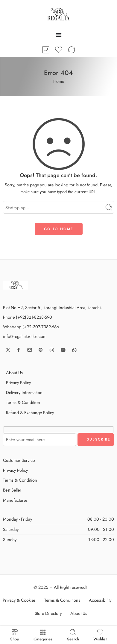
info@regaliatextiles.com (25, 336)
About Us (14, 373)
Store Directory (48, 613)
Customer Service (19, 460)
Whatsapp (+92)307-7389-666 (31, 327)
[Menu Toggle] (59, 35)
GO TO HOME (59, 229)
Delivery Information (24, 392)
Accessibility (100, 600)
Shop (15, 635)
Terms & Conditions (62, 600)
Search (73, 635)
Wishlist (100, 635)
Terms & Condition (23, 402)
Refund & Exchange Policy (30, 412)
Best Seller (12, 490)
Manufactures (15, 500)
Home (59, 81)
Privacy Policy (18, 382)
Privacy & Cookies (19, 600)
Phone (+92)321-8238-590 (28, 317)
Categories (43, 635)
